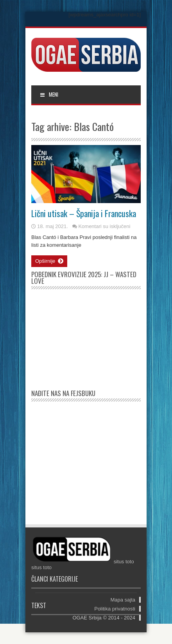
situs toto (124, 562)
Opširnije (49, 261)
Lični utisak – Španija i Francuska (84, 213)
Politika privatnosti (115, 609)
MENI (49, 94)
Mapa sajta (123, 600)
